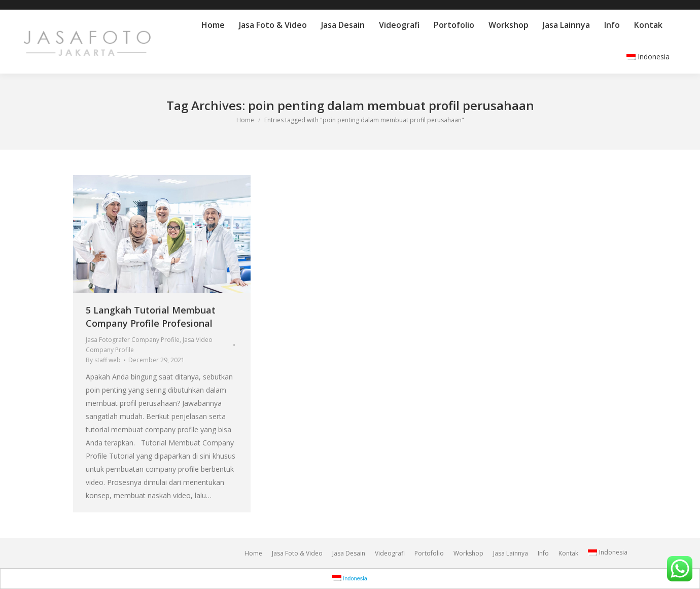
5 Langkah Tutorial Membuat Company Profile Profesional (151, 317)
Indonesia (648, 57)
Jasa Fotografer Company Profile (133, 340)
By (103, 360)
